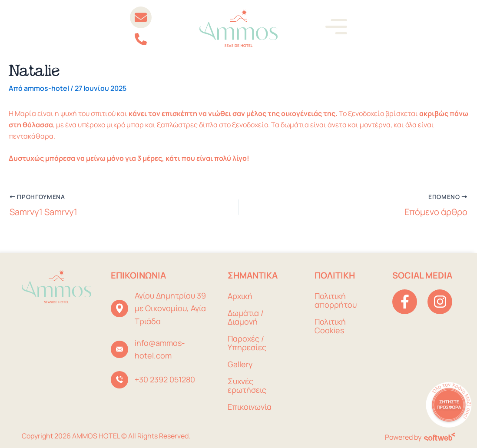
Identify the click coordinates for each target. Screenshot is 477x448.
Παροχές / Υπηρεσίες (247, 343)
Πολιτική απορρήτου (336, 300)
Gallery (240, 364)
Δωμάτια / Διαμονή (246, 317)
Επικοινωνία (250, 407)
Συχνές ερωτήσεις (247, 385)
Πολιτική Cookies (330, 326)
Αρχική (240, 296)
